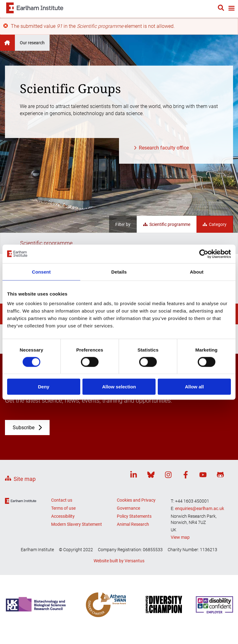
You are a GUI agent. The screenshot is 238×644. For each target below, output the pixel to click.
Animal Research (133, 483)
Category (215, 224)
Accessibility (63, 475)
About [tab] (197, 272)
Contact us (62, 459)
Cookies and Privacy (136, 459)
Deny (44, 387)
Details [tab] (119, 272)
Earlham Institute (7, 43)
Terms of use (63, 467)
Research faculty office (164, 148)
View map (180, 495)
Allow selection (119, 387)
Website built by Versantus (119, 519)
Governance (128, 467)
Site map (25, 437)
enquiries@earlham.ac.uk (200, 467)
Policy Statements (134, 475)
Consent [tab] (41, 272)
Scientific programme (167, 224)
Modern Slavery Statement (77, 483)
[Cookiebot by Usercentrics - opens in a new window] (204, 254)
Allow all (194, 387)
